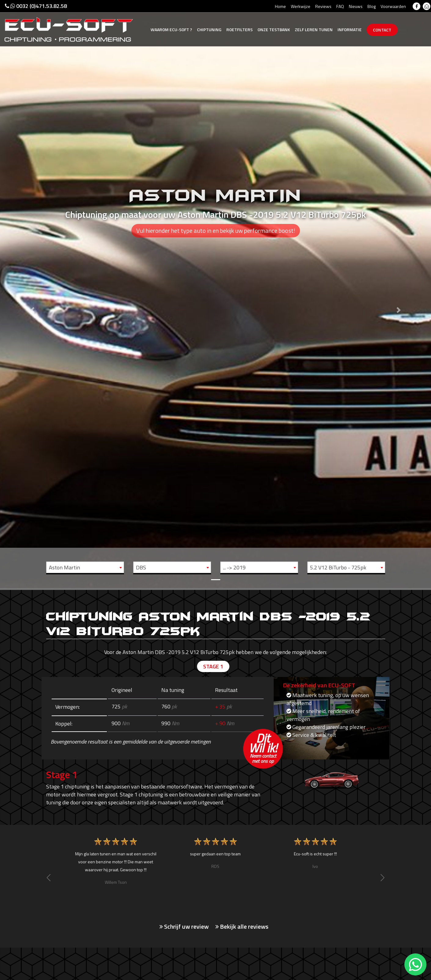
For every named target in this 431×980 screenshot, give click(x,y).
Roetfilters (239, 29)
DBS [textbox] (141, 567)
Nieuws (356, 6)
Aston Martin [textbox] (64, 567)
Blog (372, 6)
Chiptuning (209, 29)
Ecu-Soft (171, 29)
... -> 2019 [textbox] (234, 567)
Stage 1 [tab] (213, 666)
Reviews (323, 6)
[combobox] (85, 567)
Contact (382, 30)
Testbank (274, 29)
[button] (32, 294)
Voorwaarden (393, 6)
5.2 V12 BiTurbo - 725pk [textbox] (338, 567)
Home (280, 6)
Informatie (350, 29)
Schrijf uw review (184, 927)
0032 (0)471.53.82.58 (36, 6)
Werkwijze (301, 6)
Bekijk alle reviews (242, 927)
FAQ (340, 6)
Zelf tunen (314, 29)
